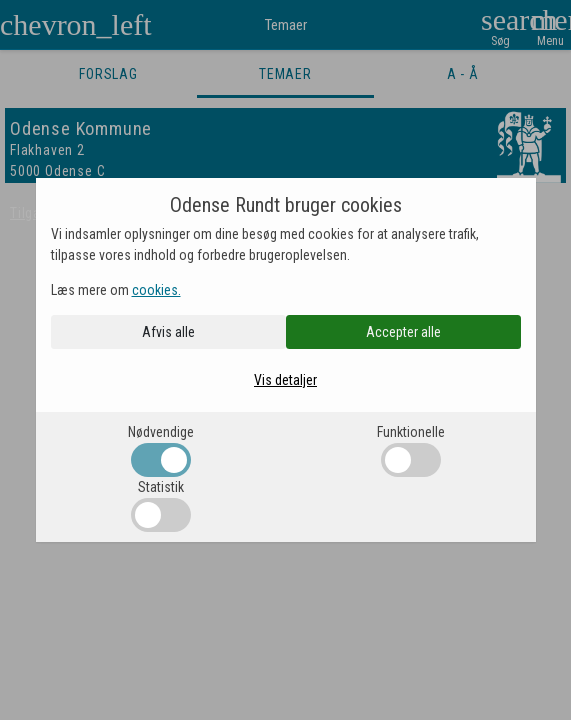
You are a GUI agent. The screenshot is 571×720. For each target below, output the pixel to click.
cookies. (156, 290)
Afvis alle (168, 332)
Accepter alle (403, 332)
